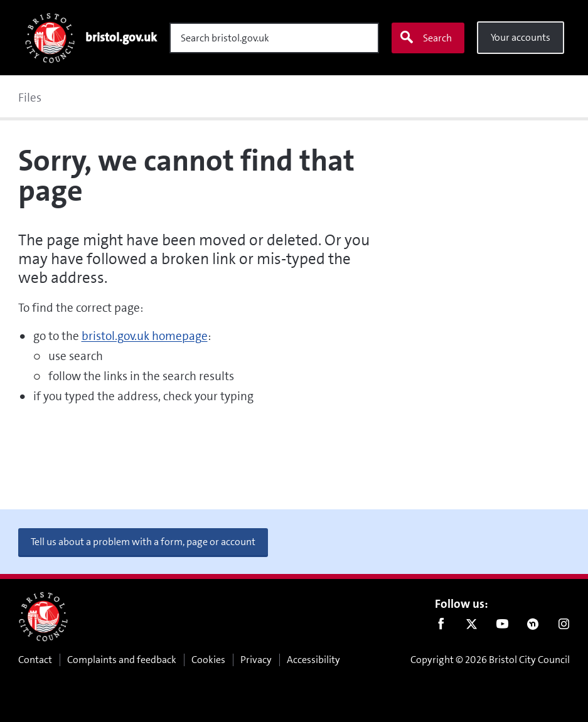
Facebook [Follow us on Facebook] (441, 627)
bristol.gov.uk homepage (145, 336)
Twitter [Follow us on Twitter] (472, 627)
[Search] (274, 38)
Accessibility (313, 660)
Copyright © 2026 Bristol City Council (490, 660)
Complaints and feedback (122, 660)
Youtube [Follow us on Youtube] (502, 627)
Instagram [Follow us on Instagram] (564, 627)
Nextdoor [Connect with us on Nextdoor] (533, 627)
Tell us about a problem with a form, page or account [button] (143, 542)
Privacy (256, 660)
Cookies (208, 660)
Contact (35, 660)
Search (425, 38)
